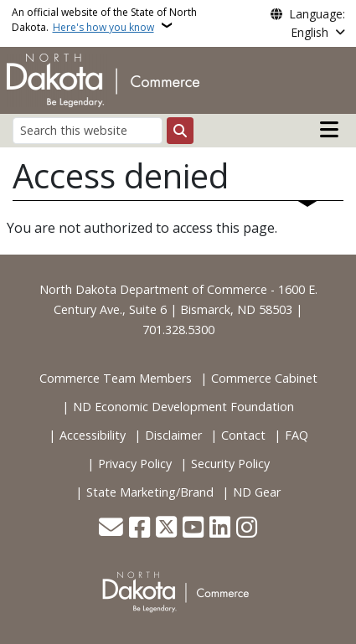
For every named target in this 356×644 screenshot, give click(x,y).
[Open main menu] (329, 130)
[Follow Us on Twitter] (166, 529)
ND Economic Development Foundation (183, 407)
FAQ (297, 435)
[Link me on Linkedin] (220, 529)
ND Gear (257, 492)
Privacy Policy (135, 464)
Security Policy (230, 464)
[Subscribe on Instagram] (247, 529)
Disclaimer (173, 435)
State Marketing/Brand (150, 492)
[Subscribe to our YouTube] (193, 529)
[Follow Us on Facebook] (139, 529)
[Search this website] (88, 130)
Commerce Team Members (116, 378)
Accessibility (93, 435)
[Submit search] (180, 131)
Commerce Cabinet (264, 378)
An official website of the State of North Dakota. (104, 20)
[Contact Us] (111, 529)
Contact (243, 435)
